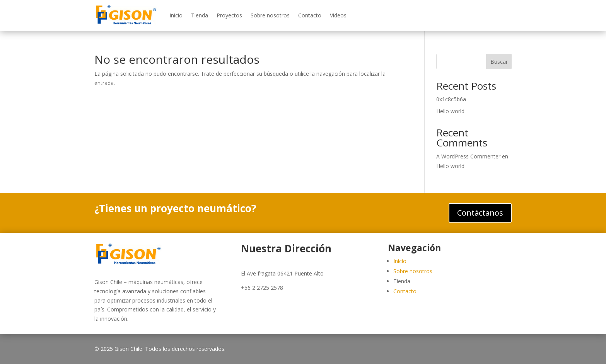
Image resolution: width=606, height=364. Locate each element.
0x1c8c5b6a (451, 99)
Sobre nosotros (270, 15)
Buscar (499, 62)
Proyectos (229, 15)
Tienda (200, 15)
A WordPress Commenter (468, 156)
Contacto (310, 15)
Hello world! (451, 111)
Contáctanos (480, 213)
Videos (338, 15)
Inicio (176, 15)
